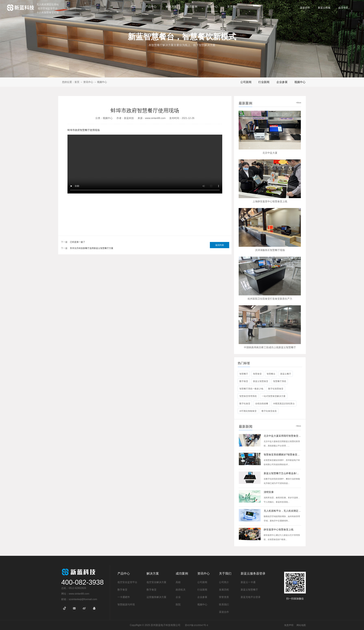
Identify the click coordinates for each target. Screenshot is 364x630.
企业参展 (281, 82)
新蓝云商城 (323, 8)
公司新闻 (244, 82)
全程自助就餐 (262, 404)
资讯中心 (212, 8)
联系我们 (224, 605)
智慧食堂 (257, 374)
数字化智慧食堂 (276, 389)
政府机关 (181, 590)
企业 (178, 597)
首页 (133, 8)
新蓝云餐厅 (286, 374)
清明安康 (269, 492)
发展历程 (224, 590)
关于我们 (233, 8)
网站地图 (301, 625)
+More (299, 103)
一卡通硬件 (124, 597)
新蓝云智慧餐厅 (249, 590)
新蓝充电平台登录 (251, 597)
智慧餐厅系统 (280, 381)
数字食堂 (244, 381)
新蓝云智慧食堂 (261, 381)
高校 (178, 582)
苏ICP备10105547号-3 (197, 625)
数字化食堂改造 (269, 411)
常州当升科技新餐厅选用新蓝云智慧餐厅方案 (92, 248)
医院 (178, 605)
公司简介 (224, 582)
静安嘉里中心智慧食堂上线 (279, 530)
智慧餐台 (271, 374)
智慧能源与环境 (126, 605)
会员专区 (343, 8)
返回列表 (220, 245)
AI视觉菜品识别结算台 (284, 404)
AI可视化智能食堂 (248, 411)
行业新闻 (262, 82)
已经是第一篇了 (78, 242)
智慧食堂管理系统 (248, 396)
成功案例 (192, 8)
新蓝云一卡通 (248, 582)
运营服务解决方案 (156, 597)
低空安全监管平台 (127, 582)
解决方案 (171, 8)
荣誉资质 (224, 597)
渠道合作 (304, 8)
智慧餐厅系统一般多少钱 (251, 389)
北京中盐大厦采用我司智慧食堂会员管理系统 (288, 436)
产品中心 (151, 8)
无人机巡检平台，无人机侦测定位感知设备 (287, 511)
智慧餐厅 (244, 374)
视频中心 (102, 82)
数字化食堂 (245, 404)
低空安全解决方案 (156, 582)
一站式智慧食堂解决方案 (274, 396)
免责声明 (289, 625)
